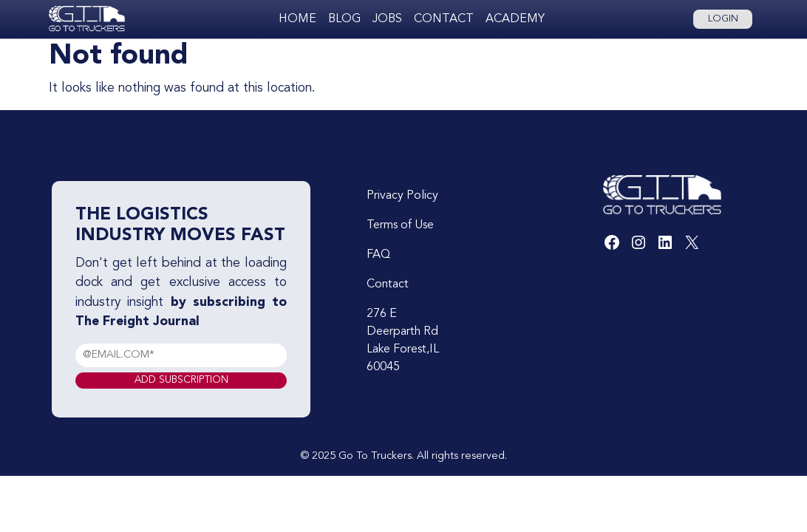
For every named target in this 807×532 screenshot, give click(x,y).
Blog (344, 19)
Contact (444, 19)
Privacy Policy (402, 196)
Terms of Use (400, 225)
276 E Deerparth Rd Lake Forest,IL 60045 (403, 341)
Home (297, 19)
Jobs (387, 19)
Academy (515, 19)
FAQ (378, 255)
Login (723, 19)
